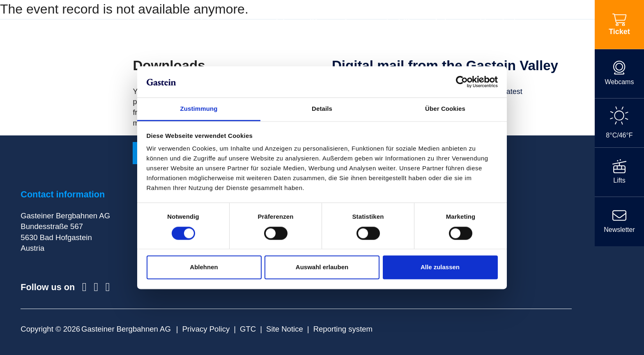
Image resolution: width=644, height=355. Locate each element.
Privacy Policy (206, 329)
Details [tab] (322, 109)
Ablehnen (204, 267)
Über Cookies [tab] (445, 109)
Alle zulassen (440, 267)
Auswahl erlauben (322, 267)
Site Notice (285, 329)
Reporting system (343, 329)
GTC (248, 329)
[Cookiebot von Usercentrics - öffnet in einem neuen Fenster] (462, 82)
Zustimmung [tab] (199, 109)
